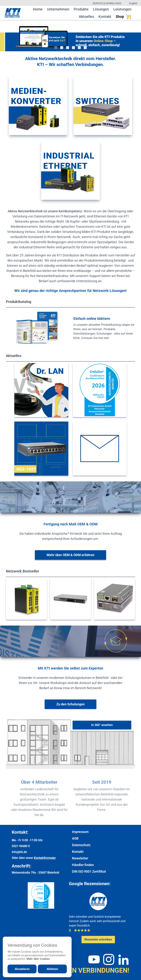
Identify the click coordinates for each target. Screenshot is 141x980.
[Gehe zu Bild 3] (68, 48)
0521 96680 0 (21, 846)
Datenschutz (81, 845)
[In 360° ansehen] (102, 725)
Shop (124, 17)
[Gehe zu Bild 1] (56, 48)
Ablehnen (52, 969)
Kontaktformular (45, 858)
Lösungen (101, 9)
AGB (75, 838)
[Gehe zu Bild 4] (73, 48)
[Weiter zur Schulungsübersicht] (70, 704)
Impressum (80, 832)
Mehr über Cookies (38, 959)
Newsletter (80, 858)
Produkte (81, 9)
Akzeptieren (22, 969)
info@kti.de (19, 852)
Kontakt (105, 17)
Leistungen (122, 9)
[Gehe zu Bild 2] (62, 48)
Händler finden (83, 865)
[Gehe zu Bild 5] (79, 48)
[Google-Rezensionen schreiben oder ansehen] (98, 940)
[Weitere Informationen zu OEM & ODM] (70, 555)
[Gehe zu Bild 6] (85, 48)
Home (38, 9)
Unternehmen (58, 9)
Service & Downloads (107, 3)
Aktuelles (86, 17)
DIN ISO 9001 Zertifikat (89, 871)
